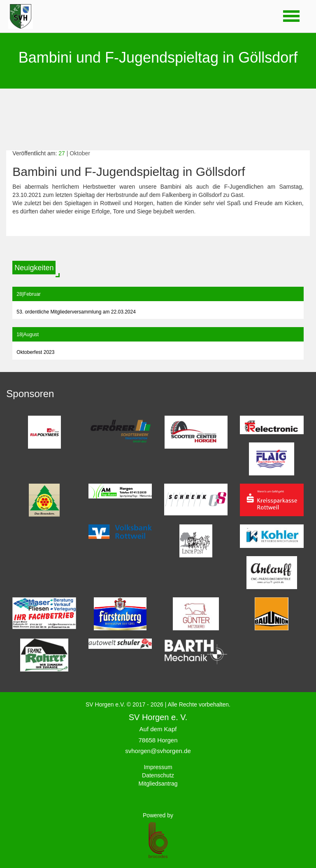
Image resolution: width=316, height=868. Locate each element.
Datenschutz (158, 775)
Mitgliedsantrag (158, 784)
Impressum (158, 767)
